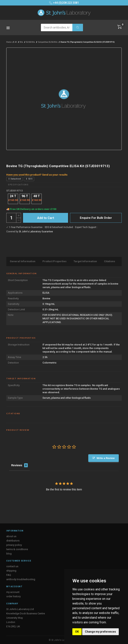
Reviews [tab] (17, 465)
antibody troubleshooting (21, 579)
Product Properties (54, 261)
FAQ (9, 575)
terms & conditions (17, 549)
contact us (12, 566)
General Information (23, 261)
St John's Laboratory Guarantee (36, 232)
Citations (110, 261)
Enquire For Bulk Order (96, 218)
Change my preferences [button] (100, 632)
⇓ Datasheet (14, 179)
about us (11, 536)
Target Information (85, 261)
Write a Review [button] (106, 458)
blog (9, 553)
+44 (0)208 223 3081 (64, 3)
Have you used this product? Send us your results (37, 175)
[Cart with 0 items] (120, 27)
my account (13, 592)
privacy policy (14, 545)
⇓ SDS (29, 179)
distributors (13, 540)
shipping (11, 570)
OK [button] (77, 632)
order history (13, 596)
